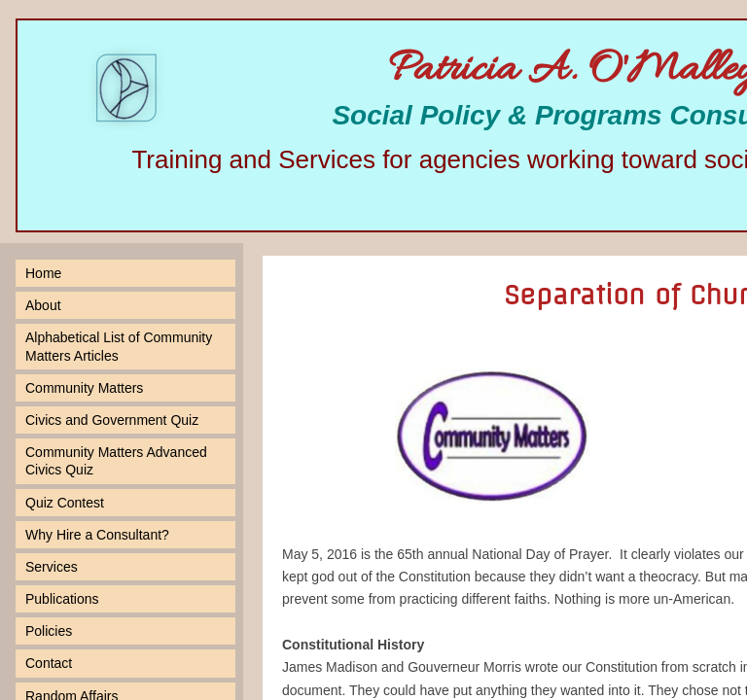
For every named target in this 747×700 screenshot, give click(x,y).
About (43, 305)
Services (52, 567)
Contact (49, 663)
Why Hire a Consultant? (97, 535)
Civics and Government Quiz (112, 420)
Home (43, 273)
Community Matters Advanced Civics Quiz (116, 461)
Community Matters (84, 388)
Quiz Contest (65, 503)
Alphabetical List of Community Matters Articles (119, 346)
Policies (49, 631)
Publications (62, 599)
